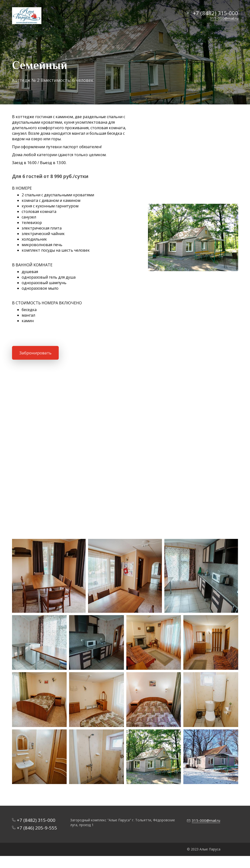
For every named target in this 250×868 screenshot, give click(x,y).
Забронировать (35, 353)
